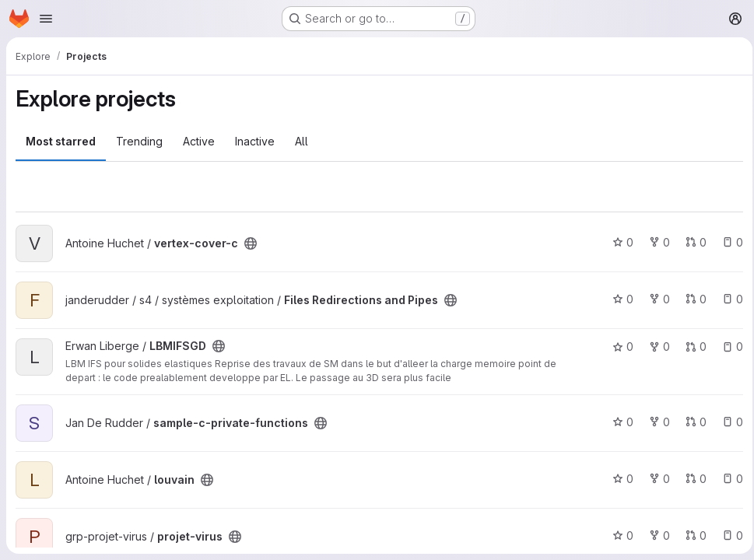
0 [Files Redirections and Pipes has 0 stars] (618, 299)
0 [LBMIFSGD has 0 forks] (655, 346)
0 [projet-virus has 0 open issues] (728, 535)
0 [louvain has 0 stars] (618, 479)
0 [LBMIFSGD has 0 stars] (618, 346)
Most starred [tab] (61, 141)
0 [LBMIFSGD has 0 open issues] (728, 346)
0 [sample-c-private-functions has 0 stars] (618, 422)
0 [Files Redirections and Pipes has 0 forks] (655, 299)
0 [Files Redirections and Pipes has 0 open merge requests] (691, 299)
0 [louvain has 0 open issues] (728, 479)
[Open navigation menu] (46, 19)
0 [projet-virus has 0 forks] (655, 535)
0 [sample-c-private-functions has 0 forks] (655, 422)
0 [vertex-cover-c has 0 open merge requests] (691, 242)
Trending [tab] (139, 141)
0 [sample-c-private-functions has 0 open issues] (728, 422)
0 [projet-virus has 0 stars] (618, 535)
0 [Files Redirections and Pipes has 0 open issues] (728, 299)
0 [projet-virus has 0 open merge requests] (691, 535)
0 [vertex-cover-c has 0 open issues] (728, 242)
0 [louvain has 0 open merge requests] (691, 479)
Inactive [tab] (255, 141)
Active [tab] (199, 141)
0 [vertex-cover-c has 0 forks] (655, 242)
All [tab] (302, 141)
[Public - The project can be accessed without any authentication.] (251, 243)
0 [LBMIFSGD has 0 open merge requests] (691, 346)
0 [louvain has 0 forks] (655, 479)
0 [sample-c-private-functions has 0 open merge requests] (691, 422)
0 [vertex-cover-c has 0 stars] (618, 242)
